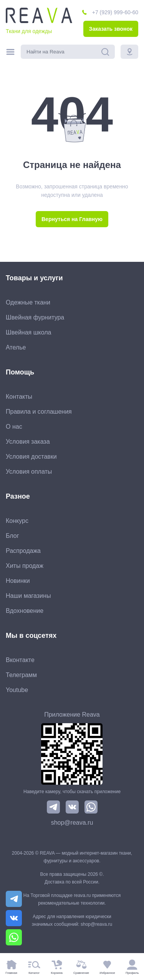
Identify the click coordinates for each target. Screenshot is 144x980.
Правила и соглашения (39, 412)
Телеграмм (21, 675)
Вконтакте (20, 660)
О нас (14, 427)
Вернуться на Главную (72, 219)
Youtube (17, 690)
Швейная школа (28, 332)
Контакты (19, 397)
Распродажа (23, 551)
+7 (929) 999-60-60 (115, 12)
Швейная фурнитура (35, 317)
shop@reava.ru (72, 823)
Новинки (18, 581)
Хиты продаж (25, 566)
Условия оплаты (29, 472)
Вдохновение (25, 611)
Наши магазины (28, 596)
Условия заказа (28, 442)
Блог (12, 536)
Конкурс (17, 521)
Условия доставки (31, 457)
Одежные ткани (28, 302)
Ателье (16, 347)
